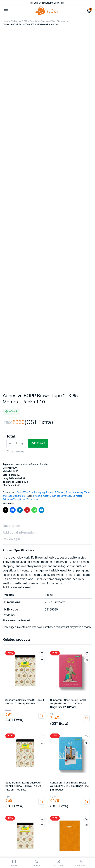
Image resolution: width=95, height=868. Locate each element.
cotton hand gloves (14, 823)
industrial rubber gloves (78, 819)
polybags (40, 748)
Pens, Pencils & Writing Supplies (73, 604)
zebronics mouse (56, 726)
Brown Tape (26, 158)
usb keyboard (20, 730)
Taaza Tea (9, 680)
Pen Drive (46, 723)
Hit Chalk (37, 694)
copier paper (21, 618)
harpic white (48, 791)
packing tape (18, 745)
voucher (61, 633)
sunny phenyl (11, 791)
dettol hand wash (37, 809)
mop (16, 781)
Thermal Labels (58, 755)
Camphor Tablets (69, 697)
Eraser (40, 608)
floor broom (57, 777)
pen (6, 608)
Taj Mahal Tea (65, 680)
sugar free (36, 683)
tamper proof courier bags (63, 748)
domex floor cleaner (80, 788)
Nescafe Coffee (48, 676)
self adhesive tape (22, 748)
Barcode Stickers (13, 759)
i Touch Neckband (29, 723)
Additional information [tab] (19, 191)
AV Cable (24, 716)
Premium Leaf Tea (44, 669)
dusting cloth (74, 795)
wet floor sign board (33, 795)
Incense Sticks (11, 701)
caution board (11, 795)
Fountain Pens (28, 611)
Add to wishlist (17, 110)
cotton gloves (57, 823)
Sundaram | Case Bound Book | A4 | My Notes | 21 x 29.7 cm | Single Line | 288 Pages (68, 362)
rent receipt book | (64, 629)
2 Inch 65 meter (41, 154)
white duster (11, 802)
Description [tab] (11, 184)
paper (7, 618)
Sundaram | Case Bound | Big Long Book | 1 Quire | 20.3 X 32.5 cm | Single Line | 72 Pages (69, 527)
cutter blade (20, 601)
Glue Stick (47, 594)
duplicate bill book (25, 626)
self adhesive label (13, 755)
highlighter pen (82, 615)
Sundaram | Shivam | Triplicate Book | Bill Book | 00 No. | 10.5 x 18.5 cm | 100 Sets (23, 527)
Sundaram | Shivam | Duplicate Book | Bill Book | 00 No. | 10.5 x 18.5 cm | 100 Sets (23, 444)
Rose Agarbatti (29, 701)
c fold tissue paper (57, 802)
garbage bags (66, 791)
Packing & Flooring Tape (59, 151)
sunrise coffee (83, 680)
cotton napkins (55, 795)
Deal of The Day (25, 151)
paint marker (22, 615)
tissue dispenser (45, 805)
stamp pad (36, 601)
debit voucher (30, 633)
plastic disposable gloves (77, 816)
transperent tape (51, 745)
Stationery (16, 21)
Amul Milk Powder (70, 683)
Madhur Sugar (20, 683)
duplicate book (82, 629)
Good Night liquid (53, 694)
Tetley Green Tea (82, 673)
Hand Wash (85, 805)
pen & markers (46, 604)
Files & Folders (71, 618)
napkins (25, 802)
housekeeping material (78, 812)
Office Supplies (31, 21)
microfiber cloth (21, 798)
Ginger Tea (29, 673)
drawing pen (10, 611)
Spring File (35, 622)
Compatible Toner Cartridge (64, 651)
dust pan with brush (71, 781)
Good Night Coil (37, 697)
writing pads (78, 622)
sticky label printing (80, 752)
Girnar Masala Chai (81, 669)
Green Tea (65, 673)
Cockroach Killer (21, 694)
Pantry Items (10, 666)
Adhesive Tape (10, 158)
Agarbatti (86, 697)
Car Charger (10, 716)
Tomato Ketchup (55, 690)
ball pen (51, 608)
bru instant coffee (45, 680)
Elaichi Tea (22, 676)
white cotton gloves (37, 823)
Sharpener (28, 608)
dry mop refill (39, 781)
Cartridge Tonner (13, 651)
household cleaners (57, 784)
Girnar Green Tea (12, 673)
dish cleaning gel (20, 788)
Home (6, 21)
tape (35, 158)
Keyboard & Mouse (34, 726)
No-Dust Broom (74, 777)
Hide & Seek (19, 690)
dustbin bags (83, 791)
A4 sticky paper (35, 752)
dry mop (25, 781)
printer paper (38, 618)
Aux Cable (37, 716)
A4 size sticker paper (57, 752)
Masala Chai (62, 669)
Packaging (39, 151)
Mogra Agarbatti (48, 701)
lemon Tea (9, 676)
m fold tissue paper (80, 802)
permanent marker (72, 611)
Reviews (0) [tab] (11, 198)
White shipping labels (79, 755)
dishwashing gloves (14, 819)
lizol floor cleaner (30, 791)
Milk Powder (51, 683)
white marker (39, 615)
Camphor (52, 697)
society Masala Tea (52, 666)
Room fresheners (13, 777)
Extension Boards (55, 719)
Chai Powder (32, 666)
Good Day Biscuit (60, 687)
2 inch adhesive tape (61, 154)
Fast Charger (18, 719)
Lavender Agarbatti (70, 701)
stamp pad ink (53, 601)
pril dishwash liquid (41, 788)
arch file (8, 622)
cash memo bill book (79, 633)
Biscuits (23, 687)
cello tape (33, 745)
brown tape (69, 745)
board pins (64, 597)
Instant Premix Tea (47, 673)
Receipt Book (21, 629)
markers (54, 611)
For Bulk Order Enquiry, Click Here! (47, 3)
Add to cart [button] (42, 373)
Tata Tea (68, 666)
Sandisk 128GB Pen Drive (68, 723)
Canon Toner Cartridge (35, 651)
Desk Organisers (31, 594)
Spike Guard (73, 719)
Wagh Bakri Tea (24, 669)
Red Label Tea (25, 680)
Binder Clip (18, 597)
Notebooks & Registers (56, 622)
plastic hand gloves (51, 816)
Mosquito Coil (18, 697)
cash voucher (47, 633)
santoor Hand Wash (14, 809)
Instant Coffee (66, 676)
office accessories (71, 626)
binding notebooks (48, 626)
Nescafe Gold (84, 676)
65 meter (77, 154)
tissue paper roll (12, 805)
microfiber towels (50, 798)
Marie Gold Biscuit (39, 687)
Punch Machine (75, 594)
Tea (21, 666)
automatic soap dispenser (18, 812)
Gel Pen (43, 611)
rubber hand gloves (53, 819)
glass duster (85, 798)
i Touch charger (36, 719)
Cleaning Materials (13, 816)
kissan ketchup (74, 690)
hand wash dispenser (79, 809)
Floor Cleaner (60, 788)
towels (35, 798)
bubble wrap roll (56, 759)
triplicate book (12, 633)
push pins (78, 597)
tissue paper (38, 802)
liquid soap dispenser (49, 812)
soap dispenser (57, 809)
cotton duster (69, 798)
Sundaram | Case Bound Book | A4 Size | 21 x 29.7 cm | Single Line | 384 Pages (69, 444)
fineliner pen (84, 608)
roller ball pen (66, 608)
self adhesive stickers (36, 755)
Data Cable (62, 716)
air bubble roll (75, 759)
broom (29, 777)
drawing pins (48, 597)
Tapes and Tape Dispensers (54, 21)
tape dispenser (27, 604)
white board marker (60, 615)
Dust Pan (53, 781)
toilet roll (28, 805)
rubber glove (34, 819)
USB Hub (49, 716)
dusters (8, 636)
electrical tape (71, 601)
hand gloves (32, 816)
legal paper (54, 618)
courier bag (18, 752)
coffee (34, 676)
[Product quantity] (16, 102)
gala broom (41, 777)
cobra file (21, 622)
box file (86, 618)
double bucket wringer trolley (29, 784)
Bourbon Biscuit (36, 690)
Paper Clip (33, 597)
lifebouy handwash (66, 805)
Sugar (7, 683)
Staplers (60, 594)
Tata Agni (80, 666)
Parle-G (76, 687)
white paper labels (35, 759)
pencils (15, 608)
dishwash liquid (78, 784)
